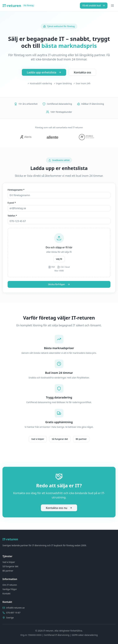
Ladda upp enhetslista (44, 72)
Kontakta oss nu (59, 508)
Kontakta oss (82, 72)
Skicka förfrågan (59, 284)
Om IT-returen (10, 585)
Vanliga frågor (10, 589)
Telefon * (12, 216)
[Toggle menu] (112, 6)
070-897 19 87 (13, 613)
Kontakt (6, 593)
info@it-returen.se (15, 608)
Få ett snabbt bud (94, 5)
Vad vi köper (38, 439)
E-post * (12, 203)
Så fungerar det (60, 439)
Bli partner (81, 439)
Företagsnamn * (16, 190)
